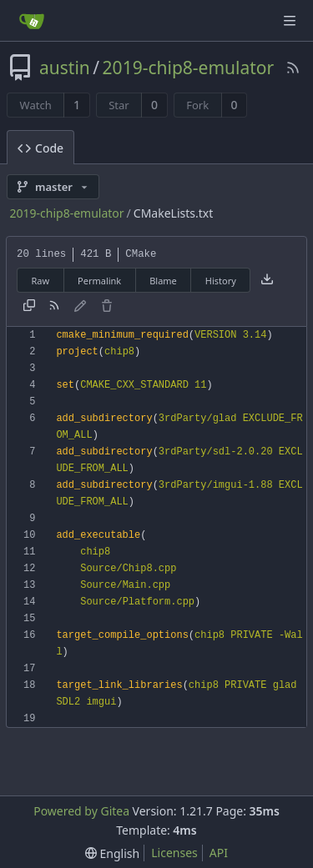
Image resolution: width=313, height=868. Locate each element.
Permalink (99, 281)
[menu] (112, 853)
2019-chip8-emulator (189, 68)
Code (40, 148)
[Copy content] (29, 307)
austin (65, 68)
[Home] (32, 21)
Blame (163, 281)
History (221, 281)
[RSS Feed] (293, 68)
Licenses (174, 853)
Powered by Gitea (81, 811)
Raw (40, 281)
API (219, 853)
